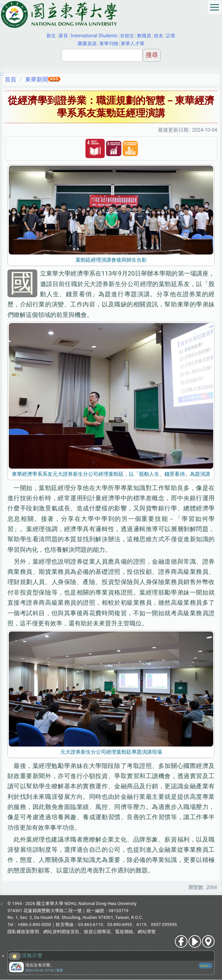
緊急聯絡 (124, 932)
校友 (159, 36)
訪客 (171, 36)
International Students (94, 36)
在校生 (127, 36)
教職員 (144, 36)
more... (205, 966)
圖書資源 (87, 43)
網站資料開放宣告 (61, 932)
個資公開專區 (97, 932)
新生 (51, 36)
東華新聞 (37, 79)
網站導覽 (147, 932)
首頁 (11, 79)
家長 (63, 36)
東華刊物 (109, 43)
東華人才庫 (133, 43)
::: (2, 5)
